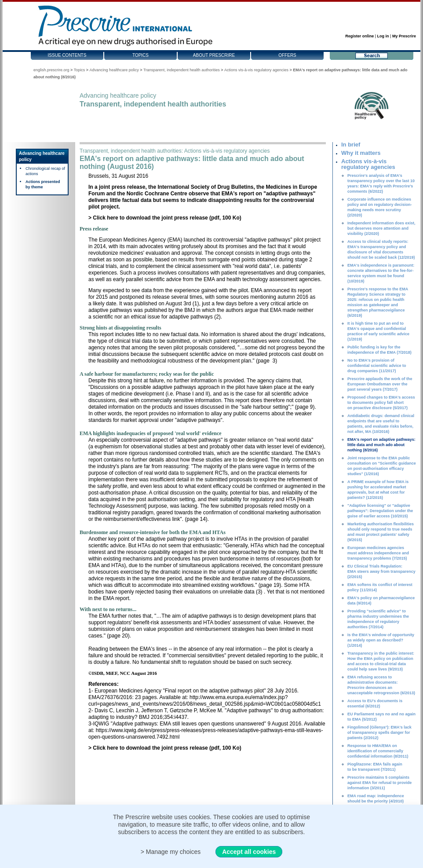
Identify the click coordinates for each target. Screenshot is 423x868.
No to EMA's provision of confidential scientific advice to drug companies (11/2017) (377, 366)
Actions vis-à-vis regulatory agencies (256, 70)
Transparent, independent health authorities (182, 70)
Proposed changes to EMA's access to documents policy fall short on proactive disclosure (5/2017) (381, 403)
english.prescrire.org (51, 70)
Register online (359, 36)
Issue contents (67, 55)
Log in (383, 36)
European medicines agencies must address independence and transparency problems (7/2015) (378, 553)
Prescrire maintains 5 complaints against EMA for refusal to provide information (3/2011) (379, 783)
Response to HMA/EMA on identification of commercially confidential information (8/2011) (378, 751)
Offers (287, 55)
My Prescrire (404, 36)
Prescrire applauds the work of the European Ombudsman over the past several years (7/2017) (380, 384)
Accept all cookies (249, 852)
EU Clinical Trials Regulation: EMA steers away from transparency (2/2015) (381, 571)
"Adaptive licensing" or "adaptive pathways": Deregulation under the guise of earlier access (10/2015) (380, 511)
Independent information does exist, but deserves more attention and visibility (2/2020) (381, 228)
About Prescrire (214, 55)
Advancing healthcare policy (114, 70)
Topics (140, 55)
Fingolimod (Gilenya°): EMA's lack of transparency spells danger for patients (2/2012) (379, 732)
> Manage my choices (171, 852)
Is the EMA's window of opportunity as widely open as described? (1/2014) (381, 640)
